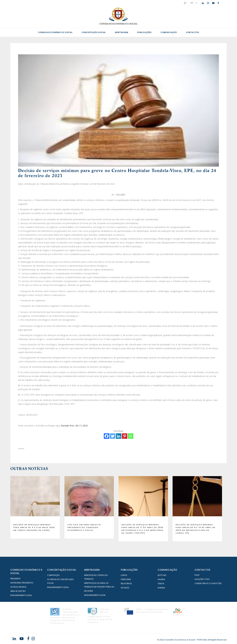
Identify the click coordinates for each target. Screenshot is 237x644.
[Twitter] (113, 436)
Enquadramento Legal (21, 595)
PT (192, 3)
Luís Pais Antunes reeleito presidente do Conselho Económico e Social (84, 527)
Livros (124, 575)
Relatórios (126, 584)
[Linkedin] (119, 436)
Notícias (162, 575)
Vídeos (161, 584)
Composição (53, 575)
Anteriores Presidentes (22, 583)
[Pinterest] (125, 436)
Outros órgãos (18, 587)
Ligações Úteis (202, 579)
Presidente (15, 579)
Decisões (89, 591)
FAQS (197, 575)
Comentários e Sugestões (208, 583)
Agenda (161, 588)
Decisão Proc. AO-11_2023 (74, 426)
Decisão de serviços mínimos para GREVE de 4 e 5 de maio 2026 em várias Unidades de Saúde (34, 527)
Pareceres (126, 579)
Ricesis (177, 615)
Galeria (161, 579)
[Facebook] (107, 436)
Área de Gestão (18, 591)
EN (196, 3)
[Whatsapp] (131, 436)
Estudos (125, 588)
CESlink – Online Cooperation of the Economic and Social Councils (100, 616)
